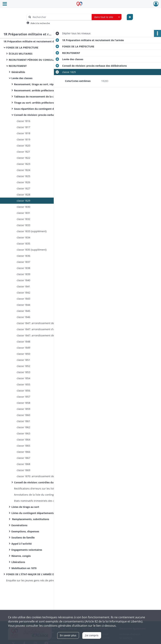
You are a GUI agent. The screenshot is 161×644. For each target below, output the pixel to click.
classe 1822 (23, 158)
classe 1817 (23, 127)
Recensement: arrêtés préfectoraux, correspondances (46, 90)
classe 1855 (23, 384)
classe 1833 (23, 225)
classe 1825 (23, 176)
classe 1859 (23, 409)
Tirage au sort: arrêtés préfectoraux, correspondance (46, 103)
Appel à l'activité (22, 544)
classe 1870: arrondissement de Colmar (40, 476)
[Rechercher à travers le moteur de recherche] (61, 17)
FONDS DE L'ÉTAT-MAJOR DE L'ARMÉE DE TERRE (35, 574)
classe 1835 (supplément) (32, 250)
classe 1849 (23, 348)
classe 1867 (23, 458)
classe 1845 (23, 311)
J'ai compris (92, 635)
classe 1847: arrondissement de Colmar (40, 323)
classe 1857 (23, 397)
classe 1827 (23, 188)
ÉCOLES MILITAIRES (21, 54)
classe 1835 (23, 244)
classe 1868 (23, 464)
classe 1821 (23, 152)
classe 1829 (23, 201)
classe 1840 (23, 280)
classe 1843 (23, 299)
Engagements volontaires (27, 550)
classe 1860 (23, 415)
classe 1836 (23, 256)
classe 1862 (23, 427)
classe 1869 (23, 470)
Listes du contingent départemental (33, 513)
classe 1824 (23, 170)
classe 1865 (23, 446)
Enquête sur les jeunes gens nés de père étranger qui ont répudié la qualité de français (41, 580)
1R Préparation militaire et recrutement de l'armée (34, 41)
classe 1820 (23, 146)
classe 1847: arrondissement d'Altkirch (39, 329)
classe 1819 (23, 139)
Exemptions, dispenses (25, 531)
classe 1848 (23, 342)
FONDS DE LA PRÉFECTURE (22, 48)
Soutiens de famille (23, 538)
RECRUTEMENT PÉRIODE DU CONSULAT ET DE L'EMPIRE (42, 60)
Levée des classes (22, 78)
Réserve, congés (21, 556)
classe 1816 (23, 121)
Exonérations (19, 525)
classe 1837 (23, 262)
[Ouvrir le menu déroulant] (5, 4)
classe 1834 (23, 237)
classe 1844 (23, 305)
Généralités (18, 72)
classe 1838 (23, 268)
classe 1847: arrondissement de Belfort (40, 335)
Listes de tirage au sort (25, 507)
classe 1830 (23, 207)
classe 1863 (23, 433)
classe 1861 (23, 421)
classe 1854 (23, 378)
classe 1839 (23, 274)
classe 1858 (23, 403)
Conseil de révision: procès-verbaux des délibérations (46, 115)
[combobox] (107, 17)
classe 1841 (23, 286)
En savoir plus (68, 635)
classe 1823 (23, 164)
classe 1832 (23, 219)
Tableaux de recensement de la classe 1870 (40, 97)
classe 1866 (23, 452)
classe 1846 (23, 317)
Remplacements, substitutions (30, 519)
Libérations (18, 562)
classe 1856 (23, 391)
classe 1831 (23, 213)
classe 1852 (23, 366)
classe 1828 (23, 195)
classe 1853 (23, 372)
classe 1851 (23, 360)
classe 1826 (23, 182)
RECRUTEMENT (18, 66)
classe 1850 (23, 354)
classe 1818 (23, 133)
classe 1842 (23, 293)
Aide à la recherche (40, 23)
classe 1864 (23, 440)
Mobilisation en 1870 (24, 568)
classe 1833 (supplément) (32, 231)
